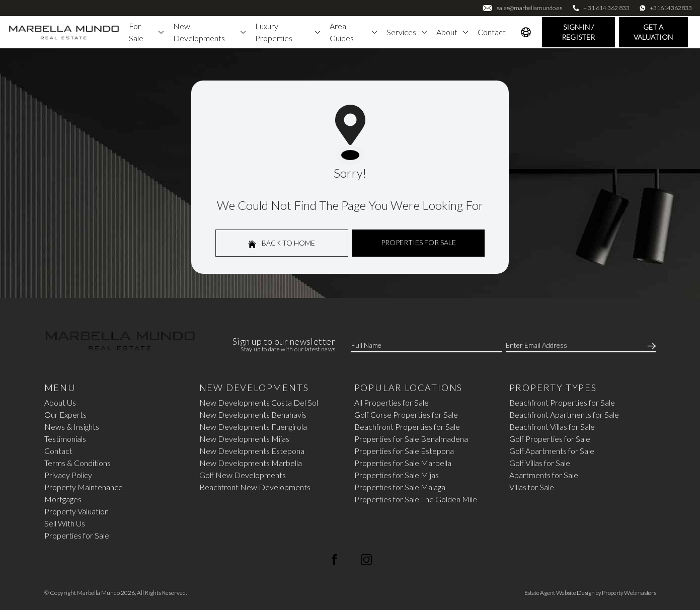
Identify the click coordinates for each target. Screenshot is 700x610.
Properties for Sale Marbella (403, 463)
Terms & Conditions (77, 463)
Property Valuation (76, 511)
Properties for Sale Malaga (400, 487)
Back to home (282, 243)
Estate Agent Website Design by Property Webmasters (590, 593)
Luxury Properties (288, 32)
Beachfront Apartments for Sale (564, 414)
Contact (492, 32)
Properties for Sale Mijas (397, 475)
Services (407, 32)
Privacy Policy (68, 475)
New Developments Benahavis (253, 414)
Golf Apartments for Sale (552, 451)
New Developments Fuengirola (253, 427)
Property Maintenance (84, 487)
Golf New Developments (243, 475)
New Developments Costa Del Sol (259, 402)
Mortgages (63, 499)
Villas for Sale (532, 487)
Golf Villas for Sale (540, 463)
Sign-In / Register (578, 32)
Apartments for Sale (544, 475)
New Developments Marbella (251, 463)
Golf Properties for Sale (550, 439)
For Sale (147, 32)
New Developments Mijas (244, 439)
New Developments (210, 32)
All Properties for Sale (392, 402)
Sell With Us (65, 523)
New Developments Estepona (252, 451)
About (453, 32)
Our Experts (65, 414)
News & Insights (72, 427)
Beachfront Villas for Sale (552, 427)
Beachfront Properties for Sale (407, 427)
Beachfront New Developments (255, 487)
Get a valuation (653, 32)
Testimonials (65, 439)
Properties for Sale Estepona (404, 451)
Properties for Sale (77, 535)
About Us (60, 402)
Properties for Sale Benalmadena (411, 439)
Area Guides (354, 32)
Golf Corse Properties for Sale (406, 414)
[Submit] (650, 345)
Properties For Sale (418, 242)
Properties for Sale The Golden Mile (416, 499)
